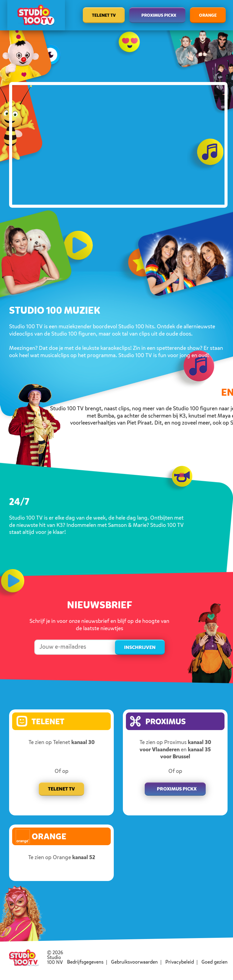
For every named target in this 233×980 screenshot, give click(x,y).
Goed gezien (214, 962)
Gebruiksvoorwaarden (134, 962)
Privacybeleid (180, 962)
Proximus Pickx (159, 15)
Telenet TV (104, 15)
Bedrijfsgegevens (85, 962)
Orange (208, 15)
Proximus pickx (177, 789)
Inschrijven (140, 648)
